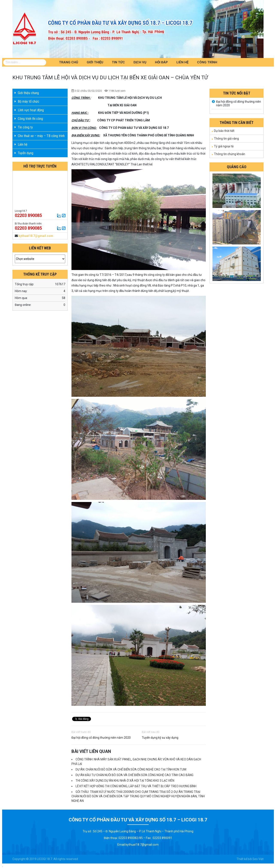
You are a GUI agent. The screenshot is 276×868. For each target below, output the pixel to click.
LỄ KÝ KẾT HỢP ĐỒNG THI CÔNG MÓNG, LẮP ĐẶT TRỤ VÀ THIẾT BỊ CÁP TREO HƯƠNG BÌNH (136, 786)
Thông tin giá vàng (226, 139)
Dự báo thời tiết (224, 131)
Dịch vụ (140, 62)
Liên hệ (182, 62)
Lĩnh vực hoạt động (31, 110)
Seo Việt (258, 859)
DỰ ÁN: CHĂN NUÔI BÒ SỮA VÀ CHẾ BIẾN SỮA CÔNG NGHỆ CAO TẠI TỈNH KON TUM (131, 769)
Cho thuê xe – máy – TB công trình (41, 136)
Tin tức (118, 62)
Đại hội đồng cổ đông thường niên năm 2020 (101, 738)
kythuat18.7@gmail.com (36, 236)
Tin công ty (25, 127)
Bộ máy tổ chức (29, 101)
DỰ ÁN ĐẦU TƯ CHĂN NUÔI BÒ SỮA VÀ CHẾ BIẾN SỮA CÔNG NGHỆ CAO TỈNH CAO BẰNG (134, 775)
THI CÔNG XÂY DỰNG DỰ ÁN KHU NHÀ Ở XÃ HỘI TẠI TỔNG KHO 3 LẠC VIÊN (125, 781)
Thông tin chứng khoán (230, 154)
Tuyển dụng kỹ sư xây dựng (160, 738)
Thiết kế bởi (244, 859)
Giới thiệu (95, 62)
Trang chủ (69, 62)
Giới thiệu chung (28, 93)
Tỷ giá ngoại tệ (224, 146)
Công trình (207, 62)
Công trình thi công (30, 119)
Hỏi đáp (161, 62)
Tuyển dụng (26, 153)
